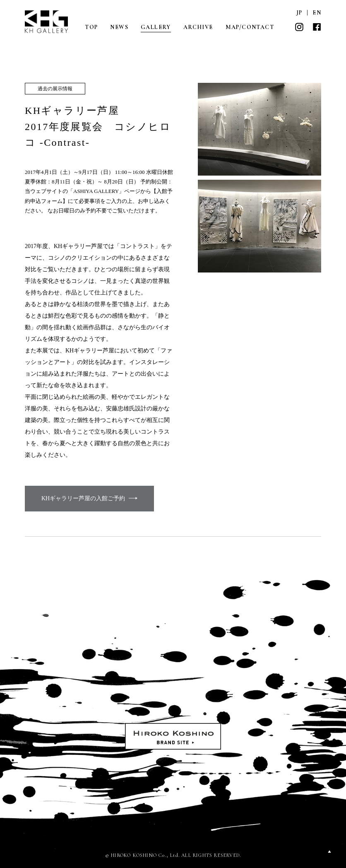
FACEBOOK (317, 27)
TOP (91, 27)
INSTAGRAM (299, 27)
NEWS (119, 27)
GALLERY (156, 27)
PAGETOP (329, 851)
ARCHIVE (198, 27)
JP (299, 13)
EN (317, 13)
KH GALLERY (47, 22)
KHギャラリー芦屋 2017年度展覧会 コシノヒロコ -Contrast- (98, 127)
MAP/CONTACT (250, 27)
